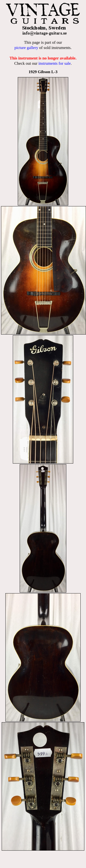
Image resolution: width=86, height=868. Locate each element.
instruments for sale (55, 63)
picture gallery (26, 48)
